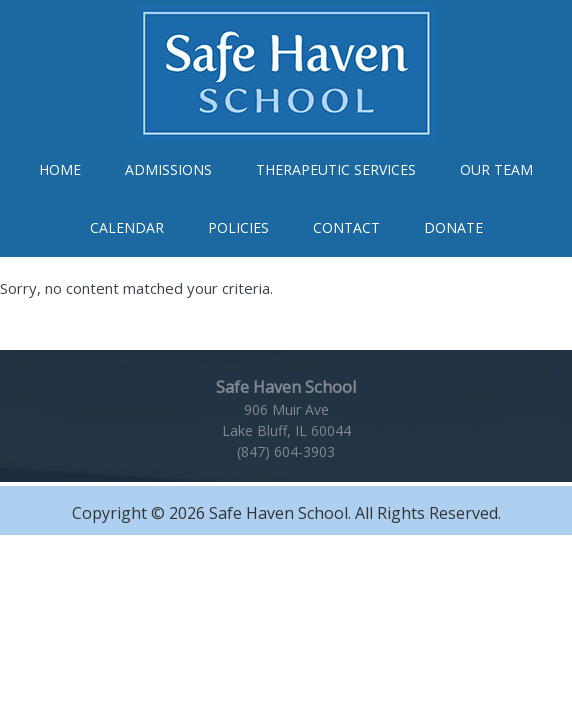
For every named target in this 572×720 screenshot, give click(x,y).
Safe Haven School (286, 73)
